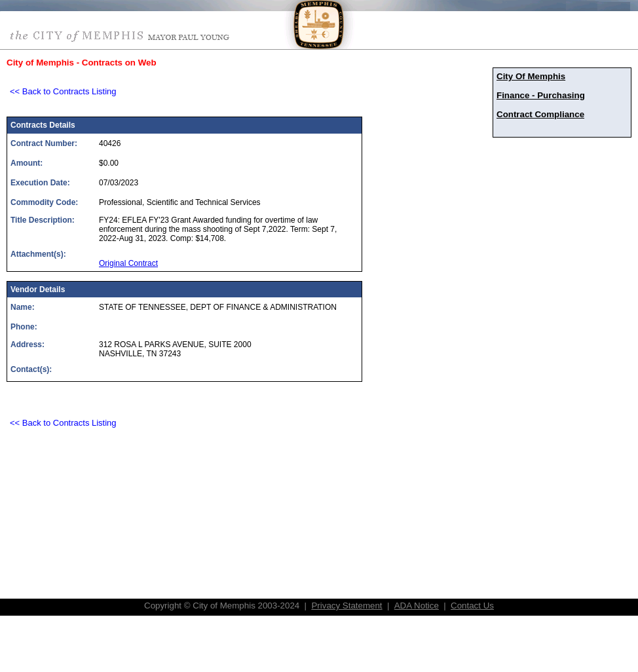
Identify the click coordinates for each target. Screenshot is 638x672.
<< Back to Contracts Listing (63, 91)
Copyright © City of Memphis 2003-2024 (222, 606)
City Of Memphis (531, 76)
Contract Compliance (540, 114)
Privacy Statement (347, 606)
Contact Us (472, 606)
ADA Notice (417, 606)
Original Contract (128, 263)
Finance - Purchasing (541, 95)
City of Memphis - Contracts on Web (82, 63)
